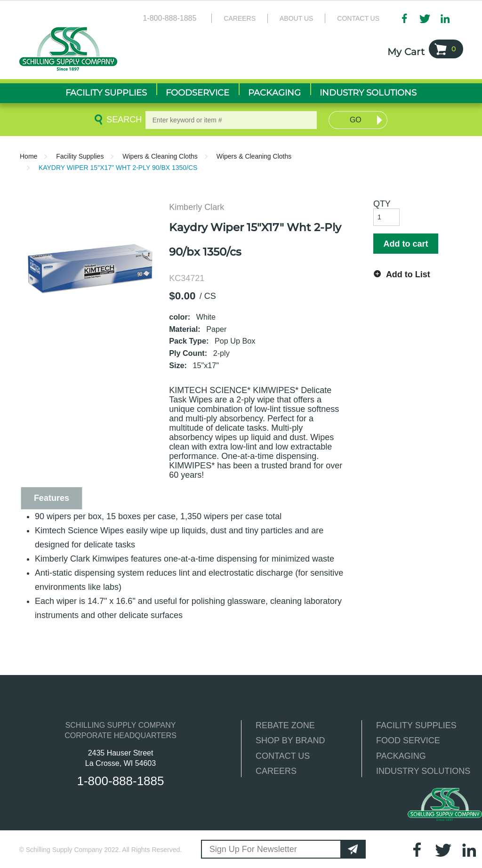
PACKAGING (401, 756)
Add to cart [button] (406, 244)
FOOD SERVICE (408, 740)
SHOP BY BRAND (290, 740)
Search (122, 120)
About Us (296, 18)
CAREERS (276, 771)
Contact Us (358, 18)
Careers (240, 18)
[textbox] (231, 120)
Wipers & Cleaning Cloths (160, 156)
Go (356, 120)
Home (28, 156)
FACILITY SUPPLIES (416, 725)
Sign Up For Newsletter (253, 849)
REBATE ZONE (285, 725)
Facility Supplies (80, 156)
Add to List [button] (408, 274)
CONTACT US (283, 756)
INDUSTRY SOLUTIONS (423, 771)
